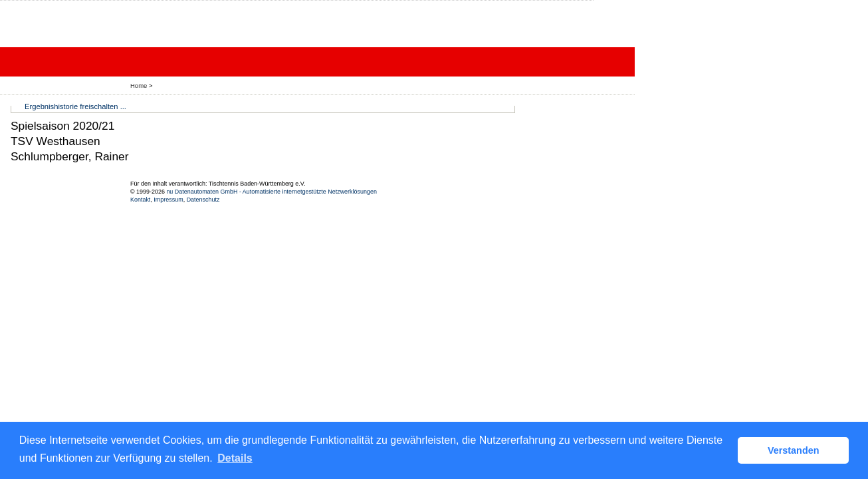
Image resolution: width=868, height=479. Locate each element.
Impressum (168, 200)
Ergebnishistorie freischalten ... (75, 106)
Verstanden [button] (794, 450)
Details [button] (235, 458)
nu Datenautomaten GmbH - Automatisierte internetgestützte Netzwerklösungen (271, 192)
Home (139, 85)
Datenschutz (203, 200)
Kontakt (140, 200)
